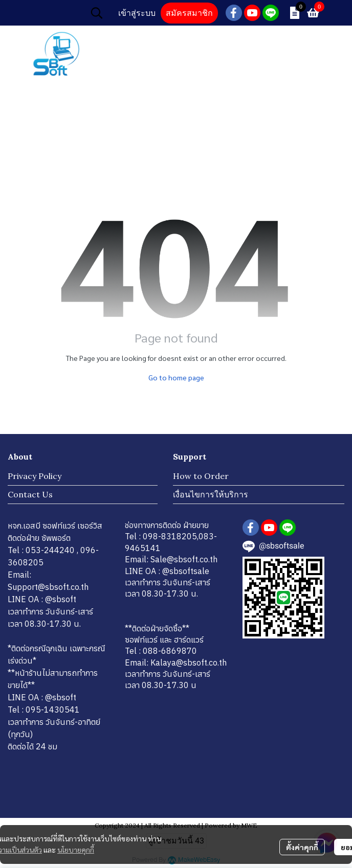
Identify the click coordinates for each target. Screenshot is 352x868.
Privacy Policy (35, 476)
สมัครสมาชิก (189, 13)
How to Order (201, 476)
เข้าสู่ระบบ (137, 13)
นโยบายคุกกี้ (76, 850)
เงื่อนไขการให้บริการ (211, 494)
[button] (97, 13)
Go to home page (176, 377)
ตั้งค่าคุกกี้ (302, 847)
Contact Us (30, 494)
